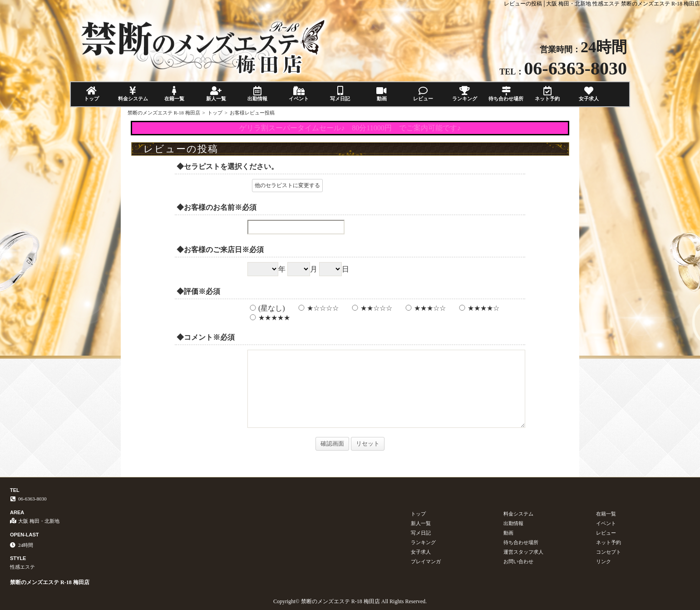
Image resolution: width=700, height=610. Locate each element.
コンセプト (609, 552)
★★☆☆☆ (371, 308)
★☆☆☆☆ (317, 308)
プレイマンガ (426, 561)
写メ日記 (340, 94)
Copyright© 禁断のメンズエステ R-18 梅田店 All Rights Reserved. (350, 601)
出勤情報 (257, 94)
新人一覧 (216, 94)
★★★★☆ (478, 308)
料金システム (133, 94)
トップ (91, 94)
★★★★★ (269, 318)
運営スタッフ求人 (523, 552)
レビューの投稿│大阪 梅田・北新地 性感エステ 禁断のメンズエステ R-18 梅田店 (602, 4)
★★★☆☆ (424, 308)
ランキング (465, 94)
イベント (298, 94)
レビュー (423, 94)
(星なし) (266, 308)
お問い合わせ (518, 561)
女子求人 (589, 94)
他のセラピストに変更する (287, 185)
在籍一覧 (175, 94)
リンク (604, 561)
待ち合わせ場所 (506, 94)
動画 (382, 94)
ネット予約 (547, 94)
